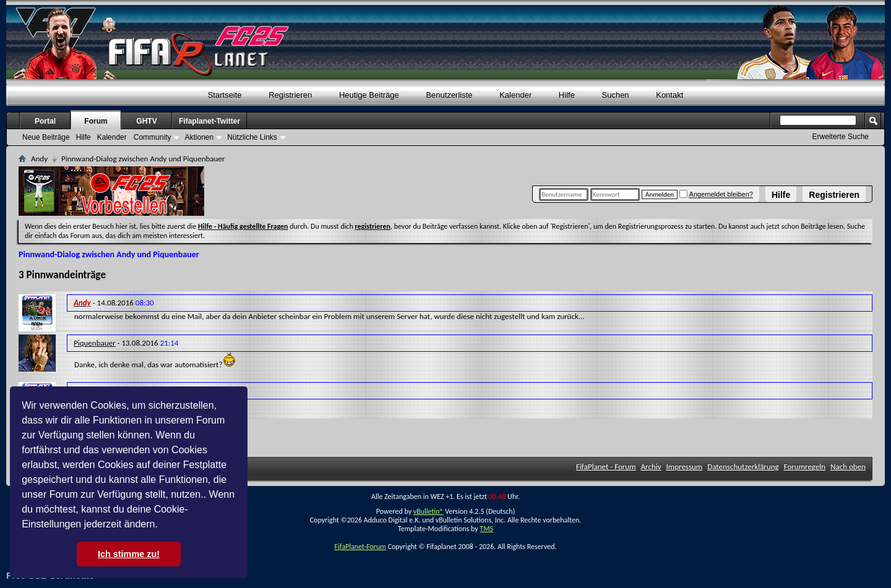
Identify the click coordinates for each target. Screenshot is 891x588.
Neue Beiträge (46, 137)
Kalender (515, 95)
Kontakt (669, 95)
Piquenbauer (95, 343)
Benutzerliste (449, 95)
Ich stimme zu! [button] (129, 554)
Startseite (225, 95)
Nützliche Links (252, 137)
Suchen (616, 95)
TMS (486, 529)
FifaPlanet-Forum (360, 547)
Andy (39, 159)
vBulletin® (428, 511)
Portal (45, 121)
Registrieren (834, 195)
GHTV (146, 121)
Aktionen (199, 137)
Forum (96, 121)
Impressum (685, 467)
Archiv (651, 467)
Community (153, 137)
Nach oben (848, 467)
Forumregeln (805, 467)
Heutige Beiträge (369, 95)
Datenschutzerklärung (743, 467)
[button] (162, 526)
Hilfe (781, 195)
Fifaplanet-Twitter (209, 121)
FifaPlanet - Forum (606, 467)
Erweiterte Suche (841, 137)
